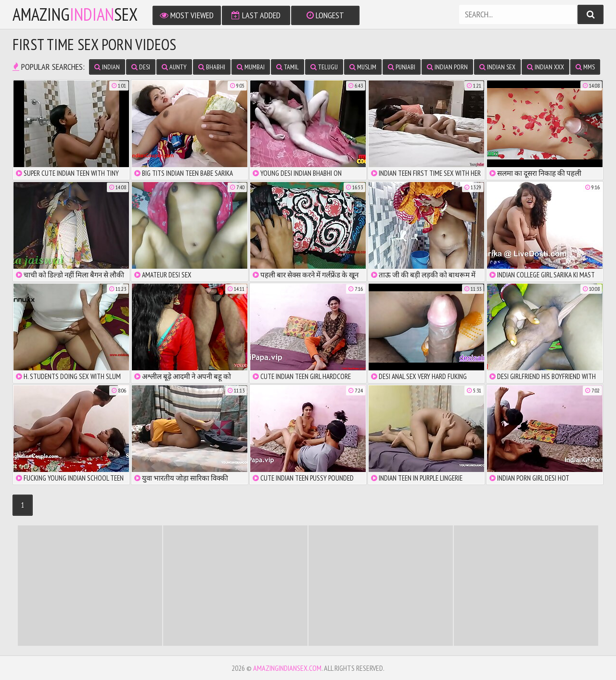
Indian (107, 67)
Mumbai (251, 67)
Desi (141, 67)
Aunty (174, 67)
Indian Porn (447, 67)
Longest (325, 15)
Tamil (288, 67)
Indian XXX (545, 67)
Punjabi (402, 67)
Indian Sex (497, 67)
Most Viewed (187, 15)
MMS (585, 67)
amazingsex (75, 14)
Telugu (324, 67)
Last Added (256, 15)
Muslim (363, 67)
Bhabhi (212, 67)
